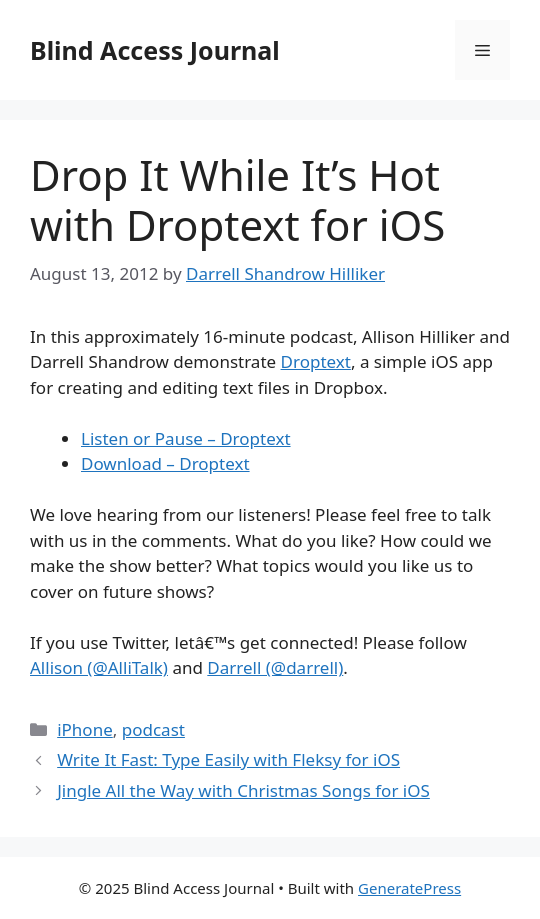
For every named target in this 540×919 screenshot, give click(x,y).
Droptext (316, 361)
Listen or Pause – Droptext (186, 438)
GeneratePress (409, 888)
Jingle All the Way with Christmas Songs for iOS (243, 790)
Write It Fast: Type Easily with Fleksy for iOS (228, 759)
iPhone (85, 729)
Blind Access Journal (155, 50)
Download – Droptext (165, 463)
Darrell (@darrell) (275, 667)
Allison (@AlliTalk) (99, 667)
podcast (153, 729)
